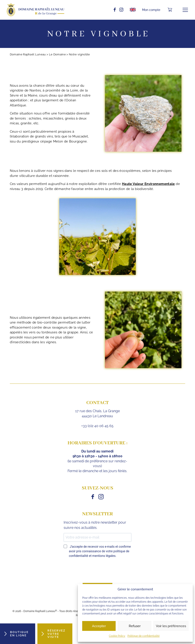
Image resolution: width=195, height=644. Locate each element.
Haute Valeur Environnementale (148, 184)
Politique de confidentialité (144, 636)
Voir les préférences (171, 626)
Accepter (99, 626)
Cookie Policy (117, 636)
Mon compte (151, 10)
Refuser (135, 626)
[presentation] (97, 571)
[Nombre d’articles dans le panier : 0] (170, 10)
